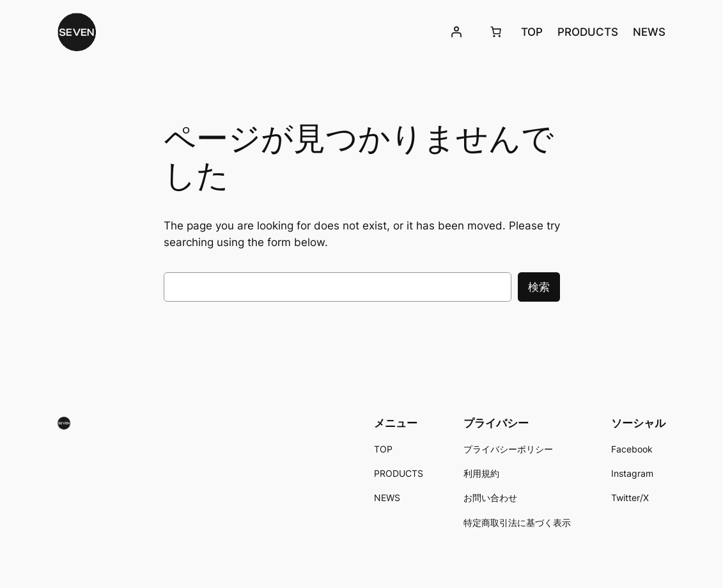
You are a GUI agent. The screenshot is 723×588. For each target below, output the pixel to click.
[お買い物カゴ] (495, 32)
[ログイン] (456, 32)
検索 (539, 287)
